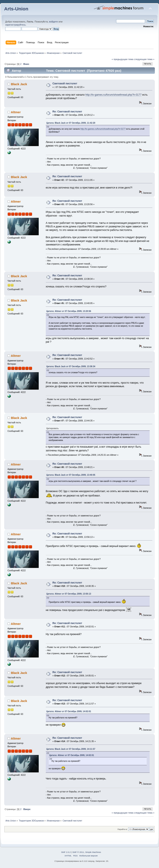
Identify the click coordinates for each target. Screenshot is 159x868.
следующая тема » (144, 59)
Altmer (16, 112)
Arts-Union (16, 9)
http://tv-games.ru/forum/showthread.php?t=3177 (113, 95)
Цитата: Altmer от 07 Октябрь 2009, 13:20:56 (69, 311)
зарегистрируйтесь (15, 25)
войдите (53, 22)
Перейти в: (122, 829)
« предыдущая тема (122, 59)
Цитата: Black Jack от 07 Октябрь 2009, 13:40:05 (71, 475)
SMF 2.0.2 (66, 852)
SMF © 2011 (78, 852)
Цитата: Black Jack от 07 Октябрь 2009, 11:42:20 (71, 123)
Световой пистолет (65, 84)
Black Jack (19, 84)
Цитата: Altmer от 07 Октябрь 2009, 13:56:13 (69, 594)
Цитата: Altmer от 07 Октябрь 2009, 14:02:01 (69, 711)
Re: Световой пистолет (67, 112)
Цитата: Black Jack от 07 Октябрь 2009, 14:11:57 (71, 749)
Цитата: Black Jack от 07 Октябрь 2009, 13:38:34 (71, 366)
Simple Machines (93, 852)
